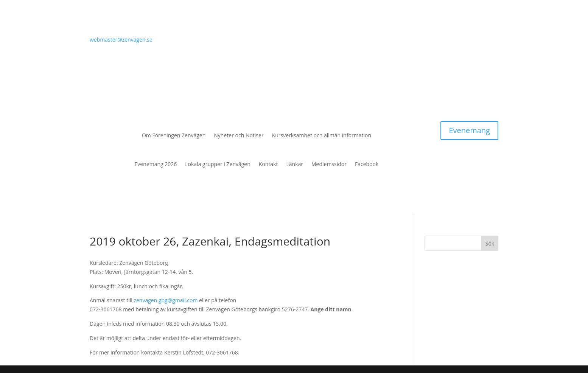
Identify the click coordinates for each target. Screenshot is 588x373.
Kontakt (268, 164)
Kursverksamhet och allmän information (322, 135)
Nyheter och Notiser (239, 135)
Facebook (367, 164)
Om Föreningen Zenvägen (174, 135)
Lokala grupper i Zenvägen (218, 164)
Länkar (295, 164)
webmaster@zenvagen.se (121, 40)
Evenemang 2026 (156, 164)
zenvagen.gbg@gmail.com (166, 300)
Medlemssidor (329, 164)
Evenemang (469, 130)
